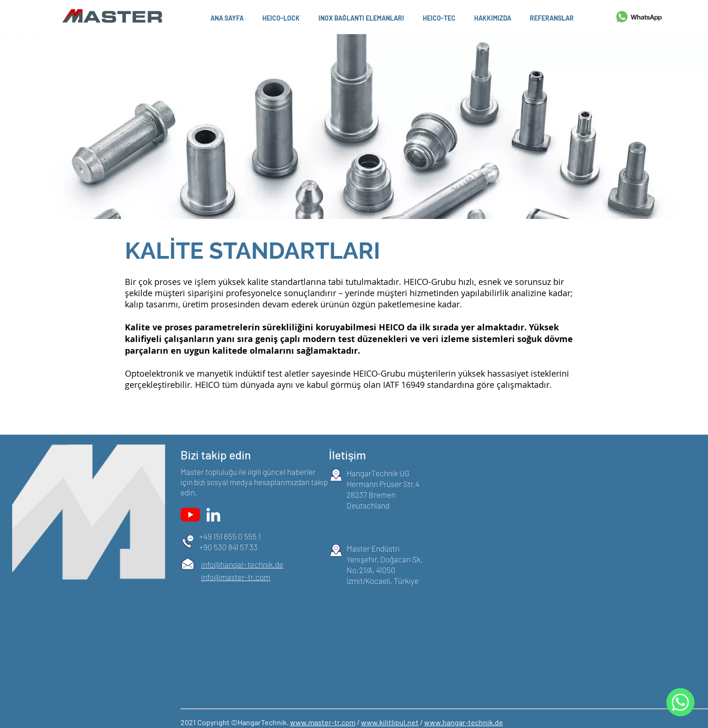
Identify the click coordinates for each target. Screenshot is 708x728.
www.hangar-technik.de (464, 722)
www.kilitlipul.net (390, 722)
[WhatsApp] (680, 702)
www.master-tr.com (323, 722)
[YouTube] (190, 515)
